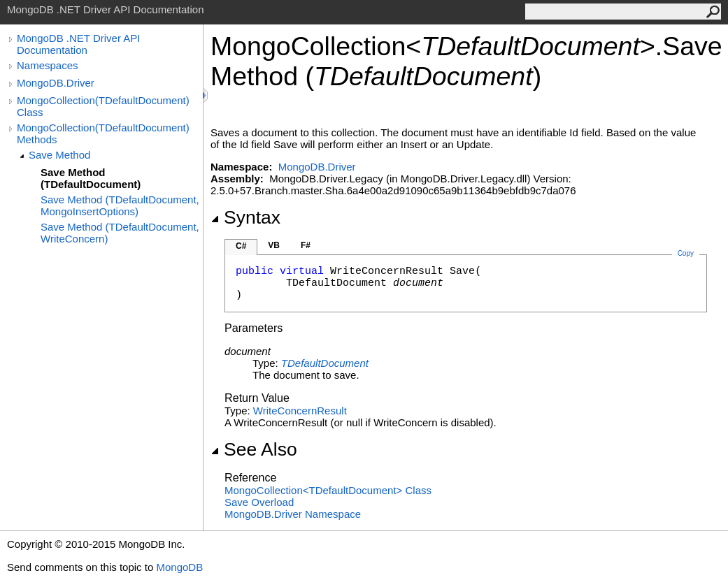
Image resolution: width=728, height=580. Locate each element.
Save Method (59, 155)
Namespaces (48, 65)
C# (241, 246)
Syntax (245, 217)
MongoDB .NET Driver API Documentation (78, 44)
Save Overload (259, 502)
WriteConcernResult (300, 411)
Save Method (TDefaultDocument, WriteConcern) (120, 233)
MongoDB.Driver (56, 83)
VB (274, 245)
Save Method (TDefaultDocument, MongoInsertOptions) (120, 205)
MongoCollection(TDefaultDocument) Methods (103, 133)
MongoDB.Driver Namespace (293, 514)
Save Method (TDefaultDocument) (91, 178)
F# (306, 245)
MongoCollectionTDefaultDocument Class (328, 490)
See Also (254, 449)
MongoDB (179, 567)
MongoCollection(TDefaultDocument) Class (103, 106)
